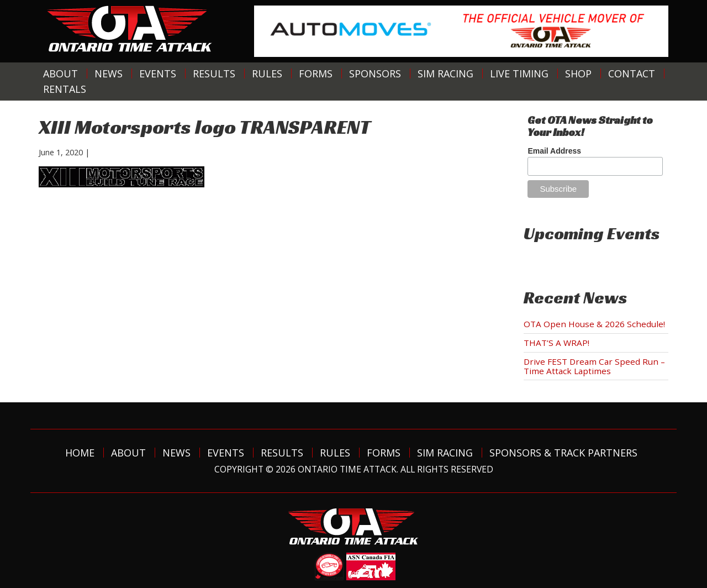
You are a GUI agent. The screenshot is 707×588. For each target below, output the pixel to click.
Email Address (554, 151)
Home (80, 453)
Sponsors (375, 73)
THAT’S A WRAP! (556, 343)
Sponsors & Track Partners (563, 453)
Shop (578, 73)
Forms (316, 73)
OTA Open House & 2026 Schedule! (594, 324)
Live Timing (519, 73)
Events (158, 73)
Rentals (65, 89)
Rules (267, 73)
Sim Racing (445, 73)
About (60, 73)
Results (214, 73)
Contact (632, 73)
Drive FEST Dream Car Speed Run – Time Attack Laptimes (594, 366)
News (109, 73)
